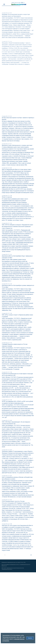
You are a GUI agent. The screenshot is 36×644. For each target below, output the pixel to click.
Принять (30, 638)
